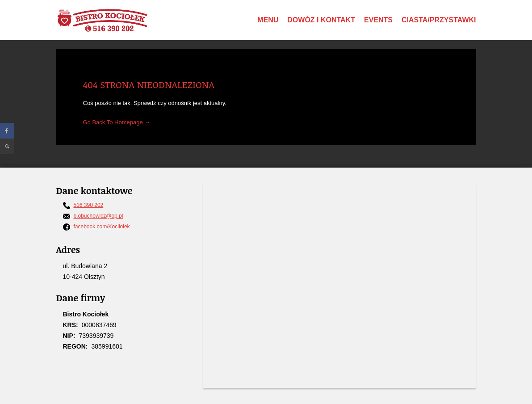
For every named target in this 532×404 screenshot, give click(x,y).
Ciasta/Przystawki (439, 20)
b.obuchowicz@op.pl (98, 216)
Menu (268, 20)
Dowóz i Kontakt (321, 20)
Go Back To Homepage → (117, 122)
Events (378, 20)
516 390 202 (89, 205)
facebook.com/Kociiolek (102, 227)
